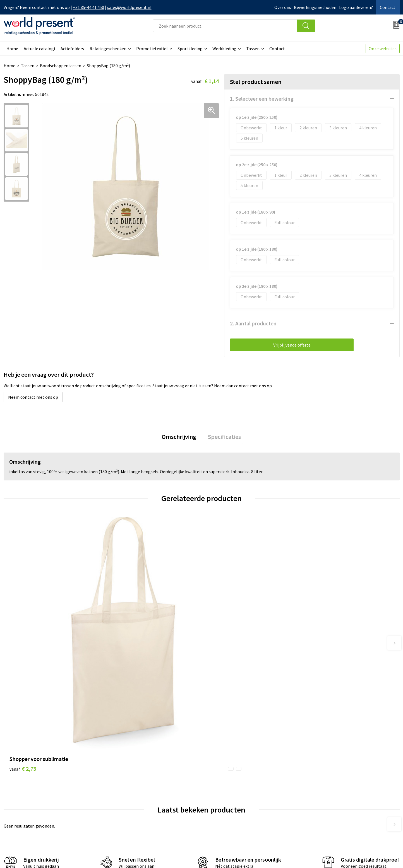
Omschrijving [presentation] (181, 437)
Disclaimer (387, 856)
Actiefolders (72, 49)
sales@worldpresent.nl (129, 7)
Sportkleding (190, 49)
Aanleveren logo (126, 810)
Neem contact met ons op (33, 397)
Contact (388, 7)
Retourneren (221, 784)
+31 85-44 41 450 (88, 7)
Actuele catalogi (39, 49)
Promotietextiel (152, 49)
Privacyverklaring (354, 856)
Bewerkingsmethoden (315, 7)
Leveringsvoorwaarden (132, 793)
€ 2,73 (23, 625)
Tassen (253, 49)
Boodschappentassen (61, 66)
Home (12, 49)
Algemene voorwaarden (310, 856)
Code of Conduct (126, 784)
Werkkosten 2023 (127, 776)
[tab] (181, 438)
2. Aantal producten (253, 323)
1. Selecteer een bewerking (262, 99)
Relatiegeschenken (108, 49)
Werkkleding (224, 49)
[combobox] (225, 26)
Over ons (283, 7)
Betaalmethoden (225, 776)
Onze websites (383, 49)
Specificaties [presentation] (223, 437)
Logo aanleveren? (356, 7)
